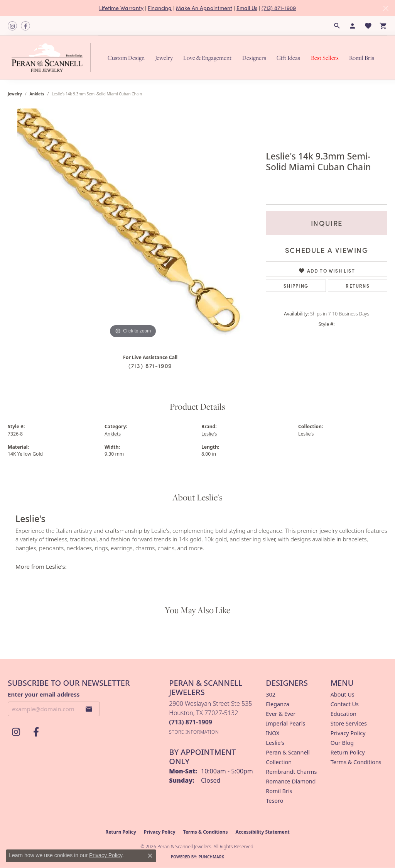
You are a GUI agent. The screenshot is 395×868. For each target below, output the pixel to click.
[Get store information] (194, 732)
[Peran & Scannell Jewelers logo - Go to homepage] (53, 58)
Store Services (349, 723)
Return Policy (348, 752)
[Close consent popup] (150, 856)
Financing (160, 8)
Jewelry (164, 58)
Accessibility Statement (262, 832)
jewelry (15, 94)
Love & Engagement (207, 58)
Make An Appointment (204, 8)
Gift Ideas (288, 58)
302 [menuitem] (271, 694)
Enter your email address (44, 694)
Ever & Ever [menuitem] (281, 714)
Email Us (247, 8)
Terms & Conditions (356, 762)
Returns (357, 286)
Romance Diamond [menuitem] (291, 781)
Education (344, 714)
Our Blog (342, 743)
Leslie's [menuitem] (275, 743)
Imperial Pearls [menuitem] (285, 723)
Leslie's (209, 434)
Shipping (296, 286)
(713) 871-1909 (279, 8)
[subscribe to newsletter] (89, 709)
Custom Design (126, 58)
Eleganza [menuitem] (277, 704)
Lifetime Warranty (121, 8)
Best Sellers (325, 58)
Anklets (37, 94)
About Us (343, 694)
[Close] (386, 8)
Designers (254, 58)
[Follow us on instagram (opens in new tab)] (12, 26)
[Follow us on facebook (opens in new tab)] (25, 26)
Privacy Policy (348, 733)
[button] (337, 26)
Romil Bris (362, 58)
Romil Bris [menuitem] (279, 791)
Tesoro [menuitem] (274, 801)
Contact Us (345, 704)
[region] (133, 224)
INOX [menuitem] (273, 733)
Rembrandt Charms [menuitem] (291, 772)
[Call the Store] (191, 722)
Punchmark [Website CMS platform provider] (212, 857)
